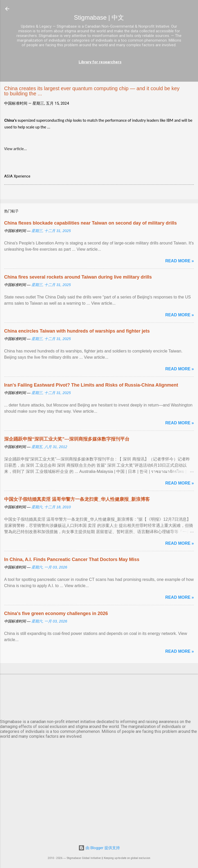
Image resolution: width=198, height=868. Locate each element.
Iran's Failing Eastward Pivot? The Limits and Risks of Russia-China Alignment (91, 385)
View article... (15, 149)
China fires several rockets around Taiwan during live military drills (78, 277)
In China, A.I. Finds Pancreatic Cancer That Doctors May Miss (72, 559)
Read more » (180, 261)
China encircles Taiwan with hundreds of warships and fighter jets (77, 331)
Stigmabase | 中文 (99, 17)
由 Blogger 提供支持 (99, 848)
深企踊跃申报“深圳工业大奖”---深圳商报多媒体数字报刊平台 (67, 439)
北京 (99, 696)
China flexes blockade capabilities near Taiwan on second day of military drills (90, 223)
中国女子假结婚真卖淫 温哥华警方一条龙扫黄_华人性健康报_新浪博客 (77, 499)
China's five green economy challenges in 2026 (56, 613)
